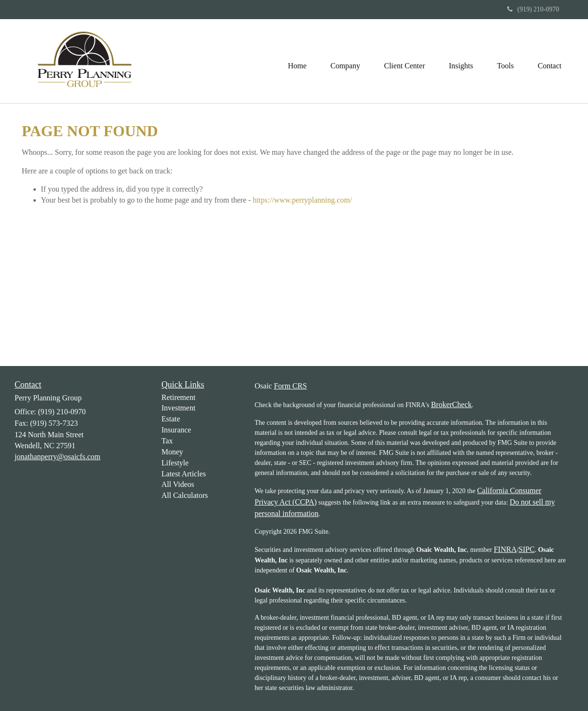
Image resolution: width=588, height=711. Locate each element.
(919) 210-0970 (533, 9)
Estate (171, 419)
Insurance (176, 430)
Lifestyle (175, 463)
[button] (345, 61)
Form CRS (290, 386)
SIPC (527, 549)
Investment (178, 408)
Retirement (178, 397)
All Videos (178, 484)
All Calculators (185, 495)
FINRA (505, 549)
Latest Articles (184, 474)
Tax (167, 441)
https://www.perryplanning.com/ (302, 200)
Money (172, 452)
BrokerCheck (451, 404)
